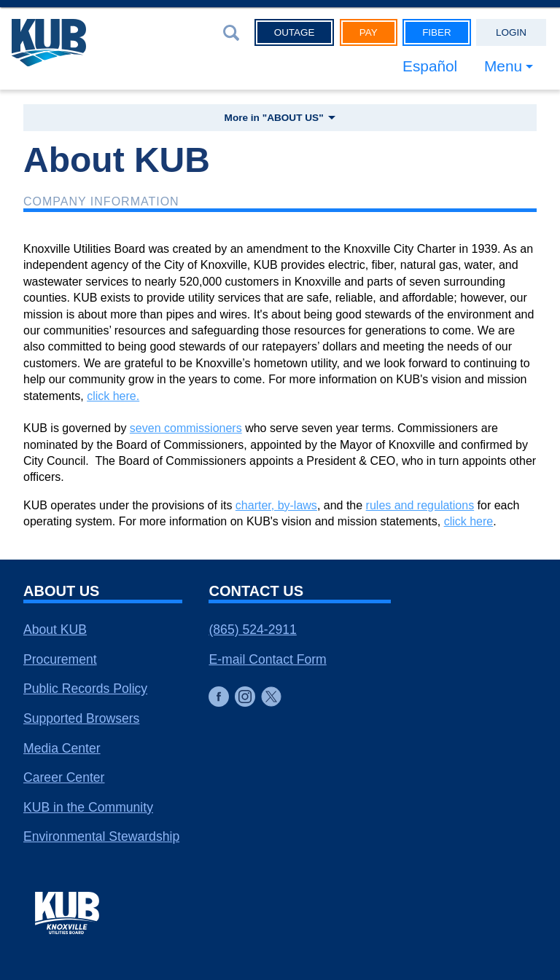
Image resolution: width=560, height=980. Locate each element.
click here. (113, 396)
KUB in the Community (88, 807)
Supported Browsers (81, 718)
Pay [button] (369, 32)
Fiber (437, 32)
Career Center (64, 777)
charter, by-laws (276, 505)
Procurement (60, 659)
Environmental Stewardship (101, 836)
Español (430, 66)
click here (469, 521)
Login (511, 32)
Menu (503, 66)
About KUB (55, 630)
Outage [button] (295, 32)
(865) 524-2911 (252, 630)
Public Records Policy (85, 689)
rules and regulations (420, 505)
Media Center (62, 748)
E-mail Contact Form (267, 659)
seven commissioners (186, 428)
